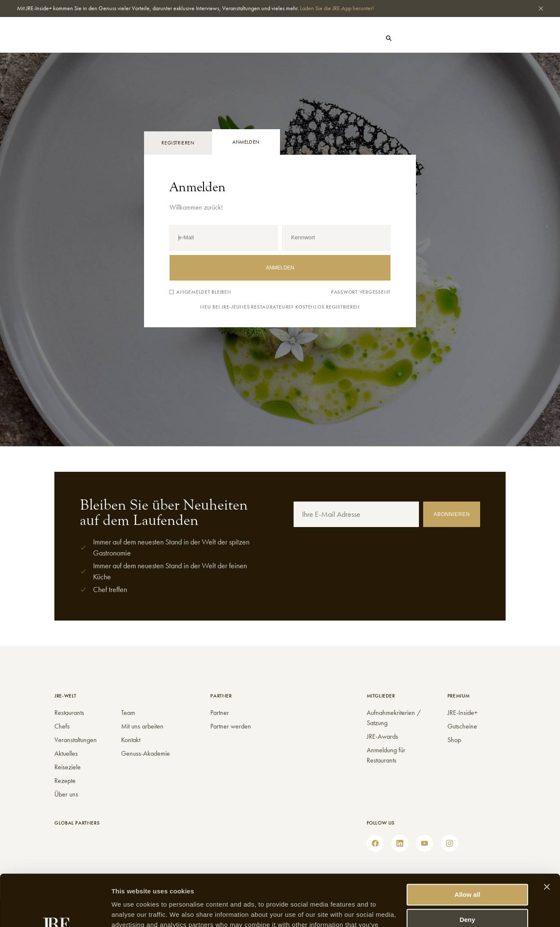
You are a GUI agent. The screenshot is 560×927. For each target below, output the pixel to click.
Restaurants (59, 39)
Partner (220, 713)
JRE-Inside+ (462, 713)
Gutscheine (473, 38)
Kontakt (131, 740)
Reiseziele (68, 767)
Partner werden (231, 726)
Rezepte (65, 781)
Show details (131, 910)
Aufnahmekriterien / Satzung (394, 718)
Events (168, 39)
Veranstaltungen (76, 740)
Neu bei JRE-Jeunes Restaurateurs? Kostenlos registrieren (280, 307)
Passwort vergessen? (361, 292)
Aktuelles (132, 39)
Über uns (66, 794)
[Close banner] (547, 839)
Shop (437, 38)
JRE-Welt (203, 39)
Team (128, 713)
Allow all (468, 846)
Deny (468, 871)
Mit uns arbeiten (142, 726)
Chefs (97, 39)
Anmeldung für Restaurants (386, 755)
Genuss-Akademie (146, 753)
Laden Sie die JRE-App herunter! (337, 8)
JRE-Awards (382, 736)
